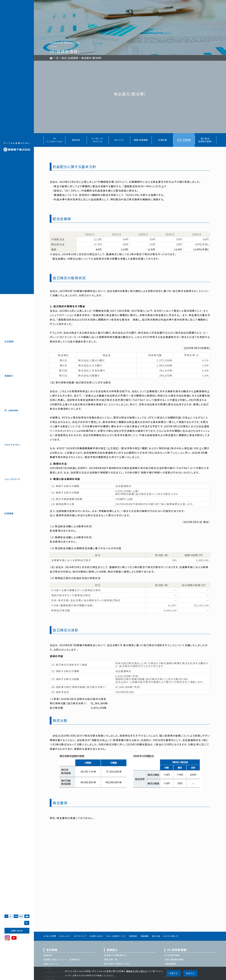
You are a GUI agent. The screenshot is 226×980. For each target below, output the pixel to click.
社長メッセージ (51, 964)
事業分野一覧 (111, 960)
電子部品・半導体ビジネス (117, 964)
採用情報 (9, 513)
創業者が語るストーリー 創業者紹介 (62, 960)
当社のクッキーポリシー (137, 971)
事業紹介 (9, 376)
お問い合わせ (17, 931)
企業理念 (48, 955)
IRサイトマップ (80, 936)
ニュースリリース (12, 479)
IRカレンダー (65, 936)
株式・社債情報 (70, 58)
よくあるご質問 (50, 936)
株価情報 (144, 936)
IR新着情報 (170, 964)
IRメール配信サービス (116, 936)
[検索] (14, 923)
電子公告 (156, 936)
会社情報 (9, 341)
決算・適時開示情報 (174, 960)
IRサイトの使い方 (171, 936)
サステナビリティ (12, 445)
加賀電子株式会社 (17, 147)
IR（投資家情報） (177, 950)
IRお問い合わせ (96, 936)
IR (11, 410)
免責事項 (133, 936)
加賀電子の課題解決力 (115, 955)
